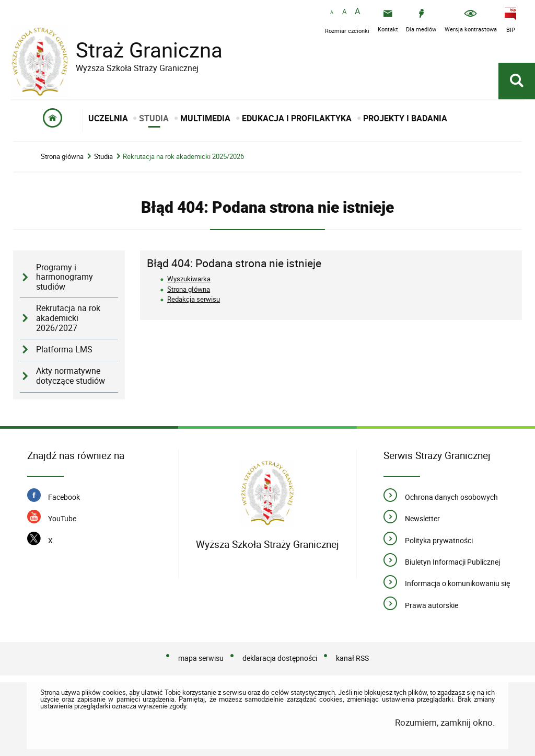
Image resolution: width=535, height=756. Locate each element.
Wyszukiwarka (189, 279)
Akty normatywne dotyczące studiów (71, 376)
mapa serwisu (201, 658)
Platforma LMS (64, 350)
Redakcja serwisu (194, 299)
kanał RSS (352, 658)
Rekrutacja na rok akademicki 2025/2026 (183, 157)
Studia (103, 157)
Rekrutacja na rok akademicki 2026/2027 (68, 318)
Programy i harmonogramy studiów (65, 277)
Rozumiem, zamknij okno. (445, 722)
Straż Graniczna (141, 50)
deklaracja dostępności (280, 658)
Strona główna (62, 157)
